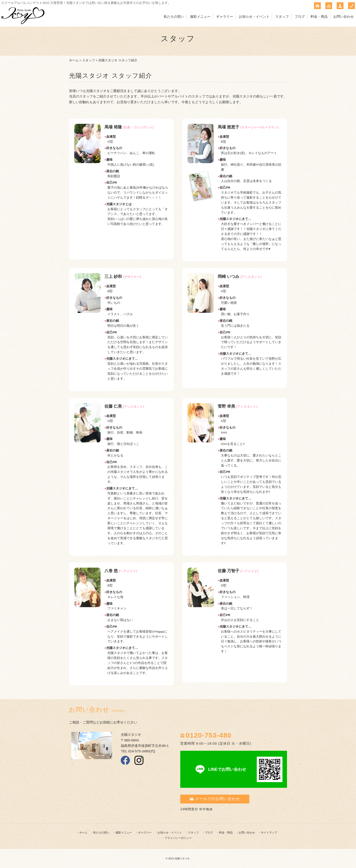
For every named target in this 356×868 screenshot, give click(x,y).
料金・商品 (319, 16)
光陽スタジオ (182, 858)
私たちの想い (174, 16)
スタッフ (282, 16)
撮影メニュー (200, 16)
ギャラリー (225, 16)
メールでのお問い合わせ (215, 799)
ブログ (300, 16)
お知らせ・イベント (254, 16)
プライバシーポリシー (178, 838)
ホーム (74, 60)
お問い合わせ (344, 16)
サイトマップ (269, 833)
